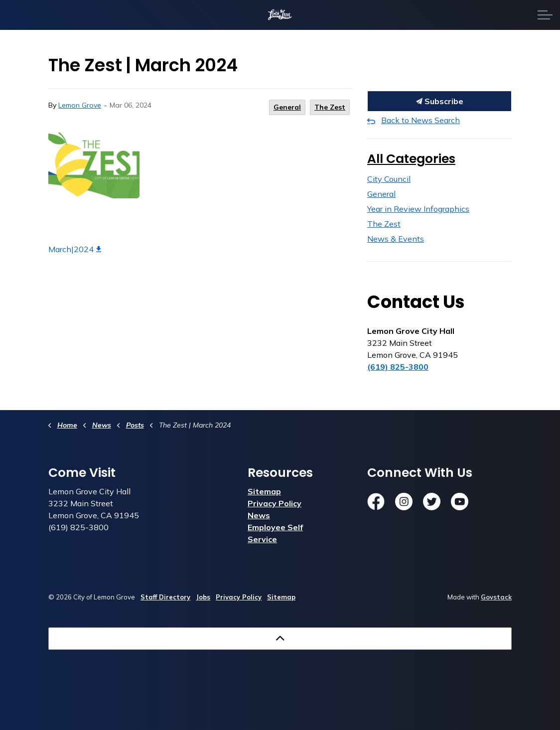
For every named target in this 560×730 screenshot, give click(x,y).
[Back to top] (280, 639)
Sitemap (264, 491)
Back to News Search (420, 120)
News (259, 515)
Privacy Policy (275, 503)
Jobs (203, 597)
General (287, 107)
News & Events (396, 239)
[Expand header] (545, 15)
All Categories (411, 159)
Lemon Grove (80, 105)
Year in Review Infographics (418, 209)
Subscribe (439, 101)
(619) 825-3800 (398, 367)
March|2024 (75, 249)
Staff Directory (165, 597)
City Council (389, 179)
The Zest (330, 107)
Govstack (496, 597)
